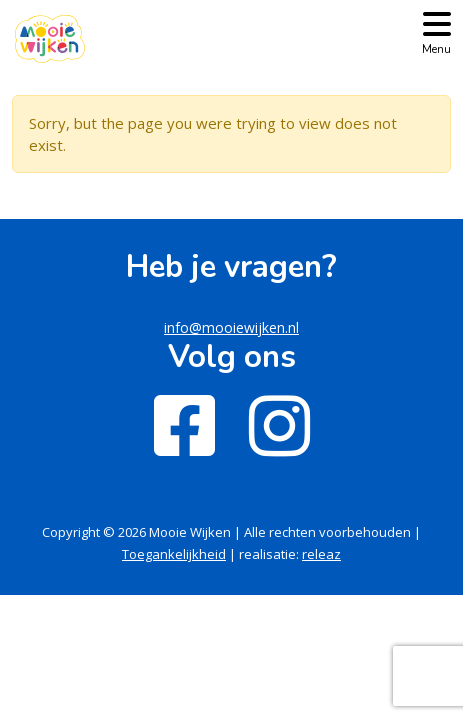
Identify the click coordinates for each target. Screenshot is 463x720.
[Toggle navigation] (436, 31)
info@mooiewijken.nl (231, 327)
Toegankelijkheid (174, 554)
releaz (321, 554)
